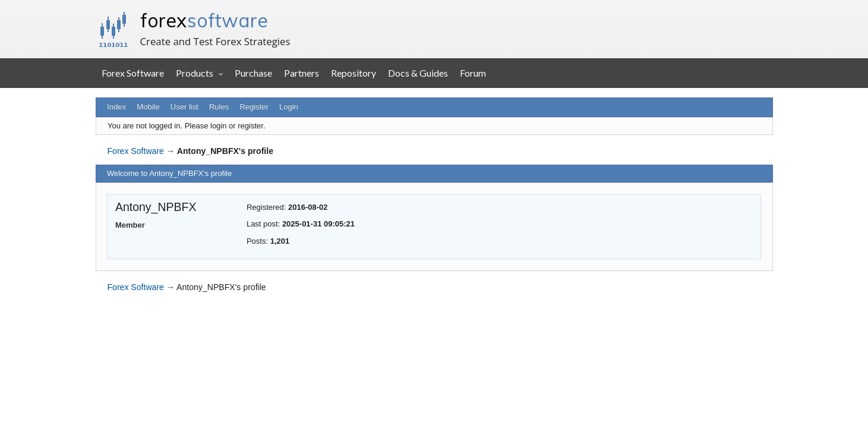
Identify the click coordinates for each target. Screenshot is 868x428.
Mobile (148, 107)
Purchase (253, 73)
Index (116, 107)
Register (254, 107)
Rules (219, 107)
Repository (353, 73)
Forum (473, 73)
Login (289, 107)
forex (204, 20)
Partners (302, 73)
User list (184, 107)
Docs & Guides (418, 73)
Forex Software (133, 73)
